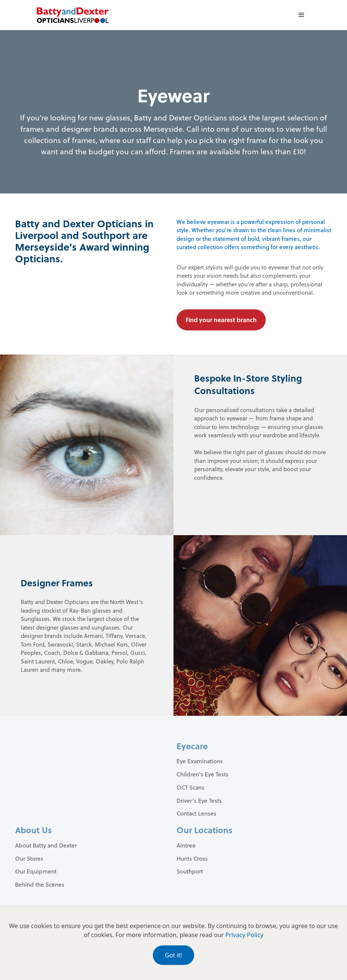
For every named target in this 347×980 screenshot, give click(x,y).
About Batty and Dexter (46, 845)
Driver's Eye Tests (199, 800)
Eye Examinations (200, 761)
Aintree (186, 845)
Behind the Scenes (40, 884)
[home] (73, 15)
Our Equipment (36, 871)
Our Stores (29, 858)
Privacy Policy (244, 935)
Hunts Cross (192, 858)
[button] (301, 15)
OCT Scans (190, 787)
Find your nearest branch (221, 320)
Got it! (173, 955)
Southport (190, 871)
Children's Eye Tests (202, 774)
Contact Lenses (196, 813)
